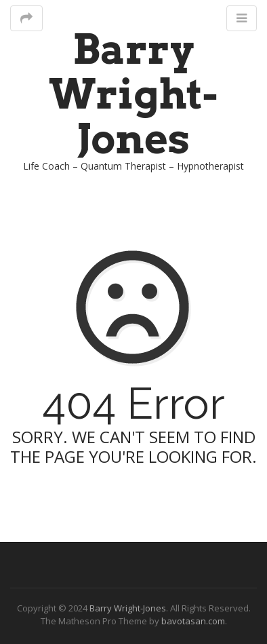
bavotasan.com (193, 621)
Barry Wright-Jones (133, 94)
